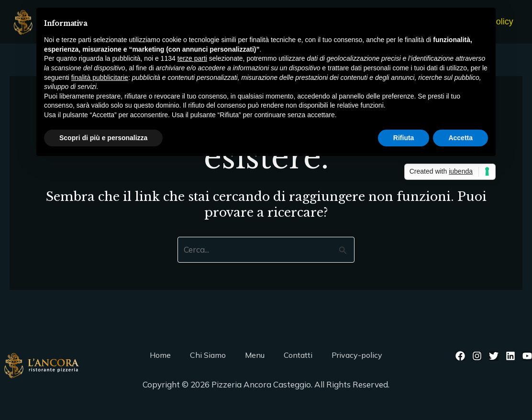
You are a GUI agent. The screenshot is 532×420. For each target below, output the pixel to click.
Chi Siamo (208, 355)
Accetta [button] (460, 138)
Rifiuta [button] (404, 138)
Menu (255, 355)
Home (160, 355)
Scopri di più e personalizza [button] (103, 138)
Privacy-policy (357, 355)
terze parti (192, 58)
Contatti (298, 355)
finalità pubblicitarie (100, 77)
